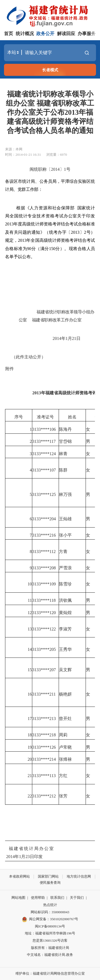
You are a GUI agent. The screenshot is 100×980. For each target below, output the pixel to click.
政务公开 (45, 34)
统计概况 (25, 34)
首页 (9, 34)
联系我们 (57, 898)
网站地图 (18, 898)
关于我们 (77, 898)
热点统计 (50, 905)
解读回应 (66, 34)
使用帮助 (38, 898)
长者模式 (50, 70)
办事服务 (87, 34)
